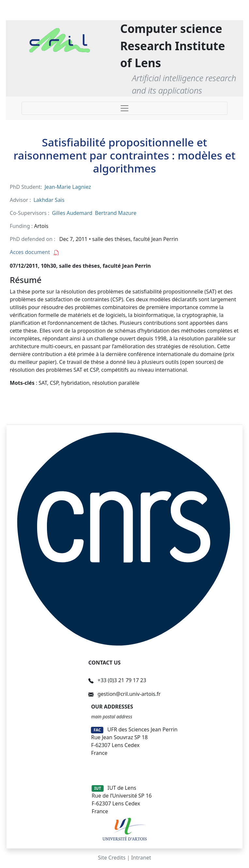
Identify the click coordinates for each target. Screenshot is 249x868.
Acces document (34, 252)
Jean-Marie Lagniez (68, 187)
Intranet (141, 858)
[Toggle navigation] (124, 108)
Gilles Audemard (72, 213)
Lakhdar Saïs (49, 200)
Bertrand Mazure (116, 213)
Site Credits (112, 858)
